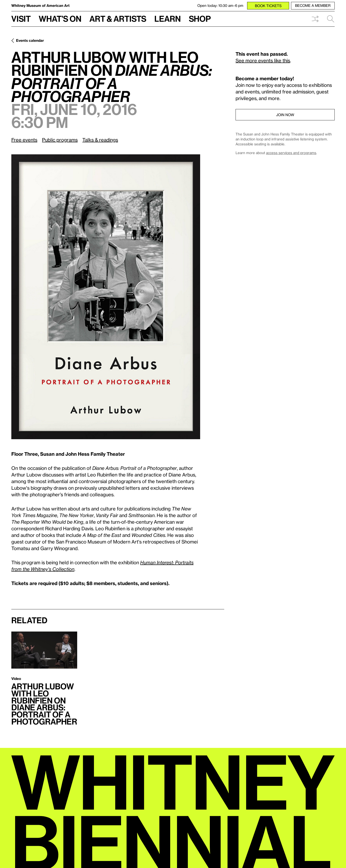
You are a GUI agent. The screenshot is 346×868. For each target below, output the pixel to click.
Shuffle (315, 19)
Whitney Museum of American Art (40, 5)
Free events (24, 140)
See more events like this (263, 60)
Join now (285, 115)
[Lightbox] (106, 297)
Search (331, 19)
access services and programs (291, 153)
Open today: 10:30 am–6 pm (220, 5)
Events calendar (30, 40)
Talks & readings (100, 140)
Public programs (60, 140)
